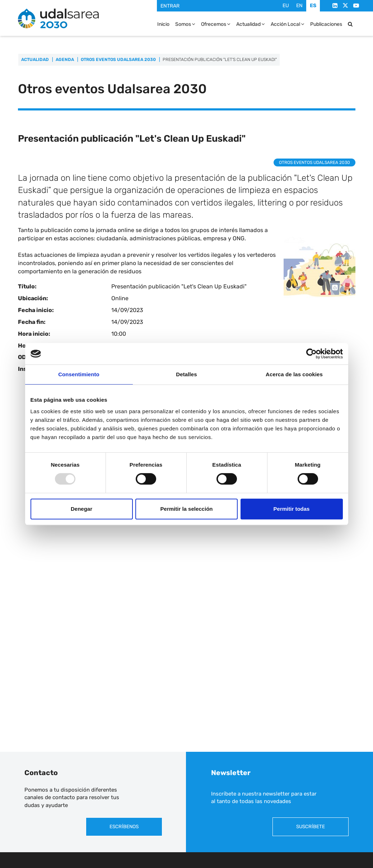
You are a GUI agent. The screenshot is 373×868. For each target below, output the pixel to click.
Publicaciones (326, 24)
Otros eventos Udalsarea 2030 (118, 60)
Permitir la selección (187, 509)
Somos (185, 24)
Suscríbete (311, 826)
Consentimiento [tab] (79, 374)
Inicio (163, 24)
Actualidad (251, 24)
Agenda (65, 60)
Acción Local (288, 24)
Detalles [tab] (186, 374)
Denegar (81, 509)
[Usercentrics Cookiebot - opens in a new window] (311, 354)
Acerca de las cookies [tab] (294, 374)
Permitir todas (292, 509)
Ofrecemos (216, 24)
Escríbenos (124, 826)
